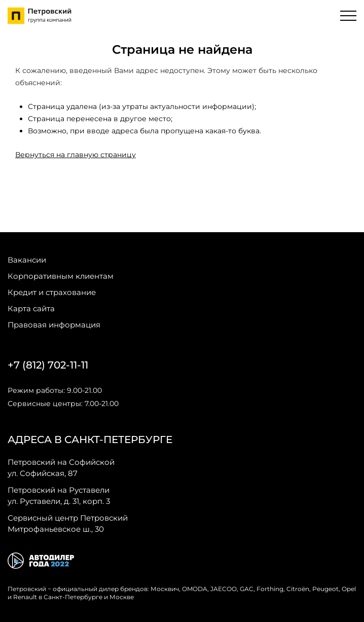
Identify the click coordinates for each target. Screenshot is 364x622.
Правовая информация (54, 325)
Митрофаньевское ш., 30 (68, 523)
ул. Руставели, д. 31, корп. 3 (59, 495)
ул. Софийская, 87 (61, 467)
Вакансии (27, 260)
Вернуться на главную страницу (76, 155)
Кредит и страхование (52, 292)
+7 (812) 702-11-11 (48, 365)
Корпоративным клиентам (61, 276)
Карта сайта (31, 308)
